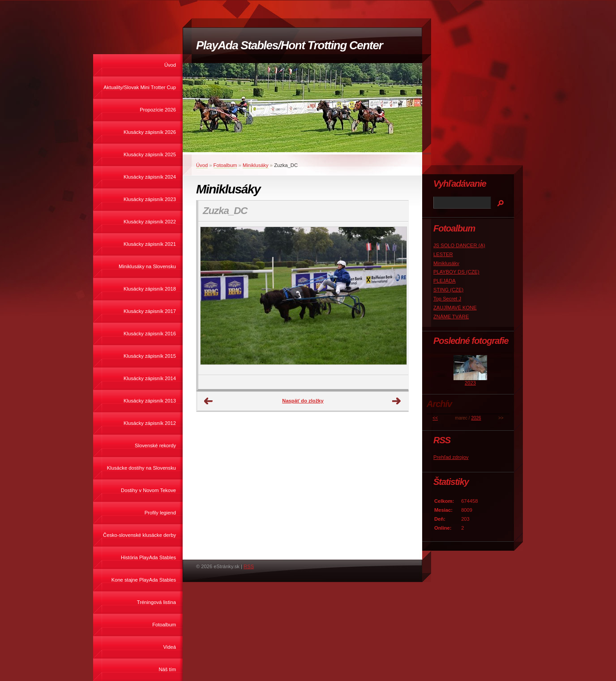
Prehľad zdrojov (451, 457)
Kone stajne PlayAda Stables (144, 580)
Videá (170, 647)
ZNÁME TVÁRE (451, 317)
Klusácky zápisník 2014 (150, 378)
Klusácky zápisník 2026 (150, 132)
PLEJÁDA (445, 281)
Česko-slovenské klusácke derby (139, 535)
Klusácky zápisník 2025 (150, 154)
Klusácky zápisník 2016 (150, 334)
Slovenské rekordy (155, 445)
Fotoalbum (164, 625)
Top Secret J (447, 299)
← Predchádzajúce (209, 401)
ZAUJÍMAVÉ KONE (455, 308)
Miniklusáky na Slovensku (147, 266)
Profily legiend (160, 513)
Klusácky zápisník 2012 (150, 423)
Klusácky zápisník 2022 (150, 222)
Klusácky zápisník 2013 (150, 401)
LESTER (443, 254)
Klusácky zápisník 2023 (150, 199)
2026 (476, 418)
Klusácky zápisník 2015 (150, 356)
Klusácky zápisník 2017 (150, 311)
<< (435, 418)
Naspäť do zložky (303, 401)
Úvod (170, 65)
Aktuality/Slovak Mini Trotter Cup (140, 87)
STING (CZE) (448, 290)
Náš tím (167, 669)
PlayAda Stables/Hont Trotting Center (289, 45)
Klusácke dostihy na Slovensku (141, 468)
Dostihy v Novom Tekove (148, 490)
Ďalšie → (397, 401)
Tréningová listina (156, 602)
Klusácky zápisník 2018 (150, 289)
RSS (249, 566)
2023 (470, 383)
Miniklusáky (256, 165)
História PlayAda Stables (148, 557)
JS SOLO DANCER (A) (459, 245)
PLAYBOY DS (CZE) (456, 272)
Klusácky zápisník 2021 (150, 244)
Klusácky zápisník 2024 (150, 177)
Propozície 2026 (158, 110)
